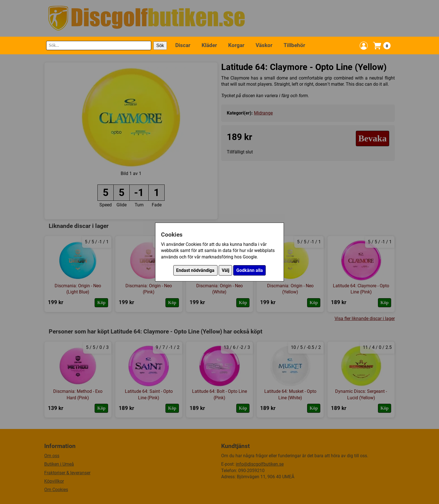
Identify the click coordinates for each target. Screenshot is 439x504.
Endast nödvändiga (195, 270)
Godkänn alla (250, 270)
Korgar (236, 45)
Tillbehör (294, 45)
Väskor (264, 45)
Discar (183, 45)
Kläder (209, 45)
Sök (160, 46)
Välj (226, 270)
